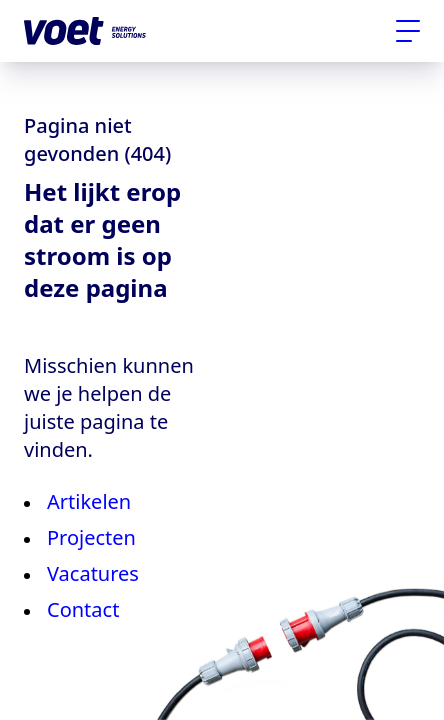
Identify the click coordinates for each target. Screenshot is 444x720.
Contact (83, 609)
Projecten (91, 537)
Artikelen (89, 501)
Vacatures (93, 573)
